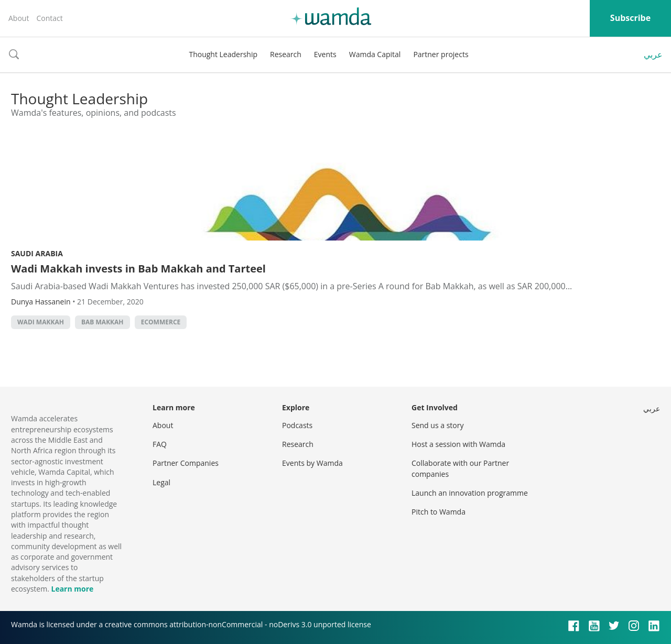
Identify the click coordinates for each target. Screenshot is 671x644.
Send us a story (437, 425)
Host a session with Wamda (458, 444)
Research (286, 54)
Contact (49, 18)
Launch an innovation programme (470, 493)
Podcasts (297, 425)
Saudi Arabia (37, 253)
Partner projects (441, 54)
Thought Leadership (223, 54)
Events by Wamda (312, 463)
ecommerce (161, 322)
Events (325, 54)
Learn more (72, 589)
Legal (161, 482)
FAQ (160, 444)
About (19, 18)
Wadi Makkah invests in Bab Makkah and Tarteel (138, 269)
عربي (653, 54)
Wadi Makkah (41, 322)
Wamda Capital (375, 54)
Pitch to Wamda (439, 512)
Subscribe (630, 18)
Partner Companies (186, 463)
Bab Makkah (102, 322)
